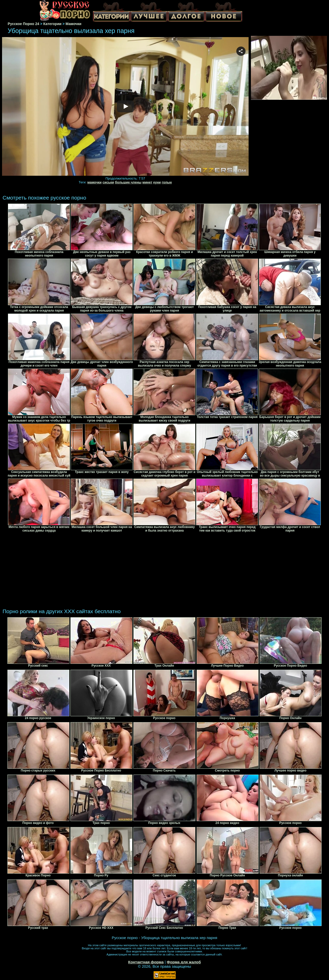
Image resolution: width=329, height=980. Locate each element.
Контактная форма (146, 962)
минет (147, 182)
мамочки (94, 182)
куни (157, 182)
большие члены (128, 182)
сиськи (108, 182)
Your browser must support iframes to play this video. (125, 107)
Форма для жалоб (184, 962)
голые (167, 182)
